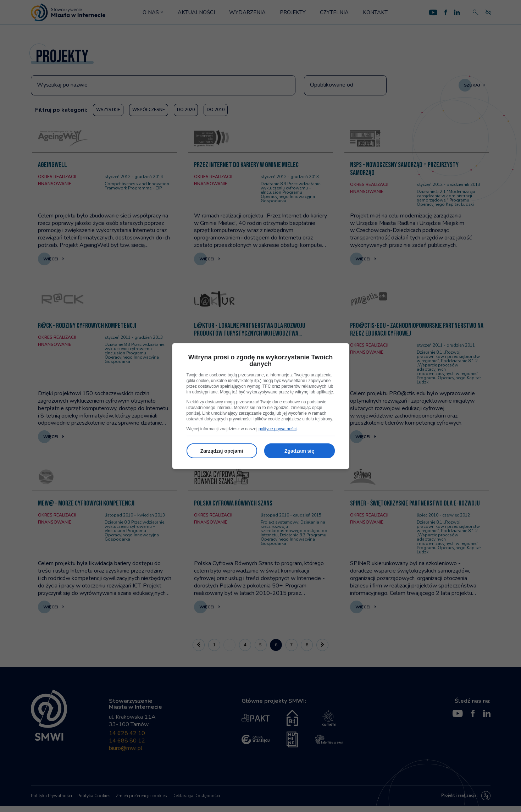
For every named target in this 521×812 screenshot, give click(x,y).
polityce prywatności (278, 429)
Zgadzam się (299, 451)
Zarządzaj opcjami (222, 451)
